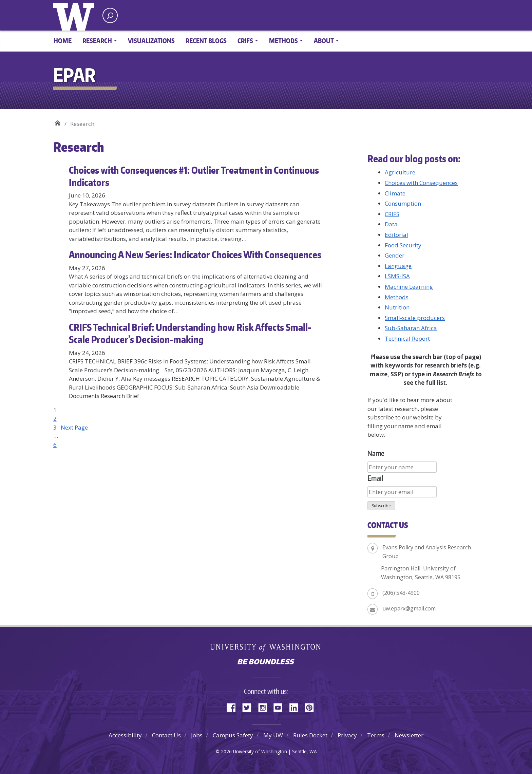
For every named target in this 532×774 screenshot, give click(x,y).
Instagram (265, 706)
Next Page (74, 427)
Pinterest (312, 706)
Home (63, 41)
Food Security (403, 245)
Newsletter (409, 735)
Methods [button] (283, 41)
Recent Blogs (206, 41)
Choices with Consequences (421, 183)
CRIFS (392, 214)
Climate (395, 193)
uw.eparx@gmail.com (409, 608)
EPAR (58, 121)
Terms (376, 735)
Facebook (234, 706)
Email (375, 478)
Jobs (197, 735)
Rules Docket (310, 735)
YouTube (281, 706)
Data (391, 224)
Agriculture (400, 172)
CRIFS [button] (245, 41)
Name (376, 453)
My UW (273, 735)
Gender (395, 255)
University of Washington (75, 15)
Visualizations (151, 41)
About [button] (324, 41)
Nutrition (397, 307)
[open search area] (110, 15)
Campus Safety (233, 735)
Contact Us (166, 735)
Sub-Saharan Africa (411, 328)
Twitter (249, 706)
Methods (397, 297)
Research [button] (97, 41)
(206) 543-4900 (401, 593)
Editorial (396, 235)
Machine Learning (409, 287)
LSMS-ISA (397, 276)
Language (398, 266)
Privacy (347, 735)
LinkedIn (296, 706)
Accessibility (125, 735)
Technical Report (407, 338)
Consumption (403, 203)
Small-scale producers (415, 318)
